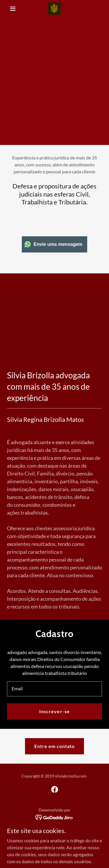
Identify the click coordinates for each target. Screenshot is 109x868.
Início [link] (54, 831)
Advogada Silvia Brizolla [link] (54, 839)
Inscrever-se (54, 711)
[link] (54, 9)
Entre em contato (54, 746)
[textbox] (54, 689)
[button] (14, 9)
